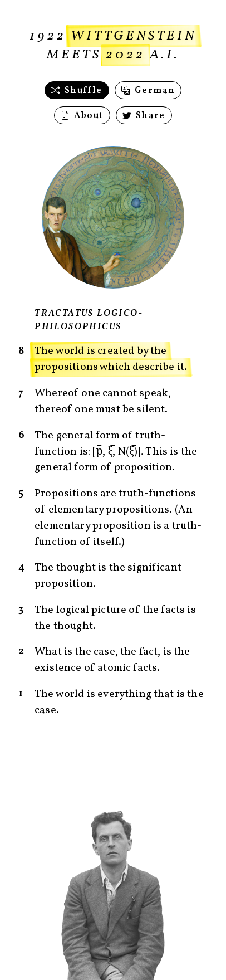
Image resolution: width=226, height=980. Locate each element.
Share (144, 116)
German (148, 91)
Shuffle (77, 91)
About (82, 116)
